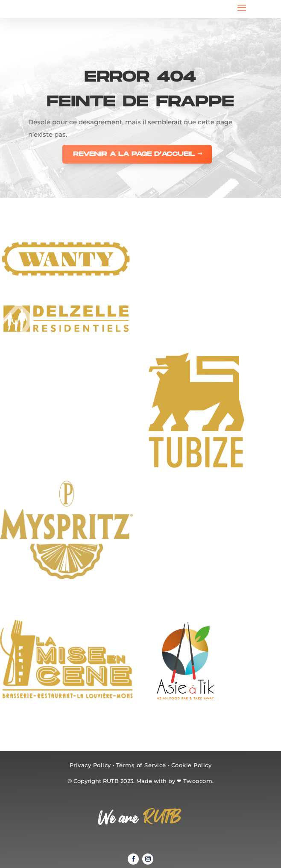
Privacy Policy (90, 765)
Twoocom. (199, 781)
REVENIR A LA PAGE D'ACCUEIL (134, 154)
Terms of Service (141, 765)
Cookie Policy (192, 765)
